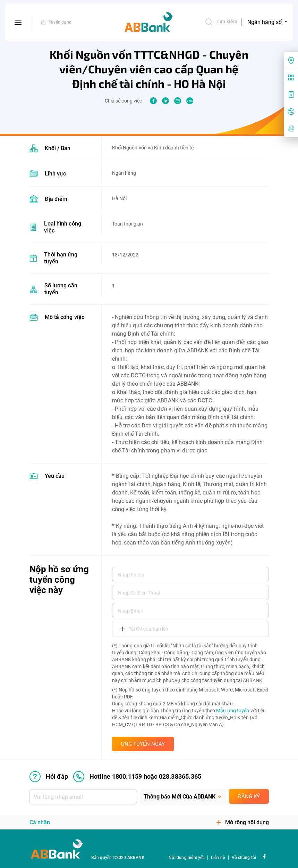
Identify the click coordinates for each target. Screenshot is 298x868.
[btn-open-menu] (18, 22)
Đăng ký (249, 796)
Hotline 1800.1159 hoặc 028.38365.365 (137, 777)
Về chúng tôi (244, 858)
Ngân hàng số (265, 22)
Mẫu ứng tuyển (233, 711)
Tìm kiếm (221, 22)
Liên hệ (218, 858)
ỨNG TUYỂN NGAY (143, 744)
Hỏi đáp (49, 777)
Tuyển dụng (60, 22)
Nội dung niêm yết (186, 858)
